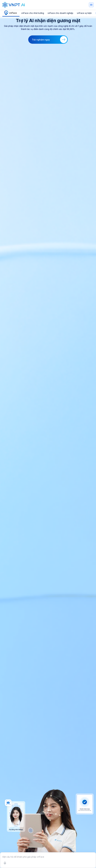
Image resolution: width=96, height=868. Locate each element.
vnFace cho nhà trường (33, 13)
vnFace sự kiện (84, 13)
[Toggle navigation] (91, 5)
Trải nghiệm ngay (50, 40)
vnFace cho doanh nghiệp (60, 13)
